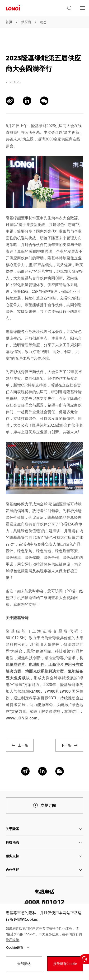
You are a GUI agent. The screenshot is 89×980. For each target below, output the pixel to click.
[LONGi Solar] (13, 8)
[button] (69, 8)
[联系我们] (84, 959)
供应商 (26, 22)
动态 (43, 22)
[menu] (83, 8)
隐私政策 (12, 940)
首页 (9, 22)
